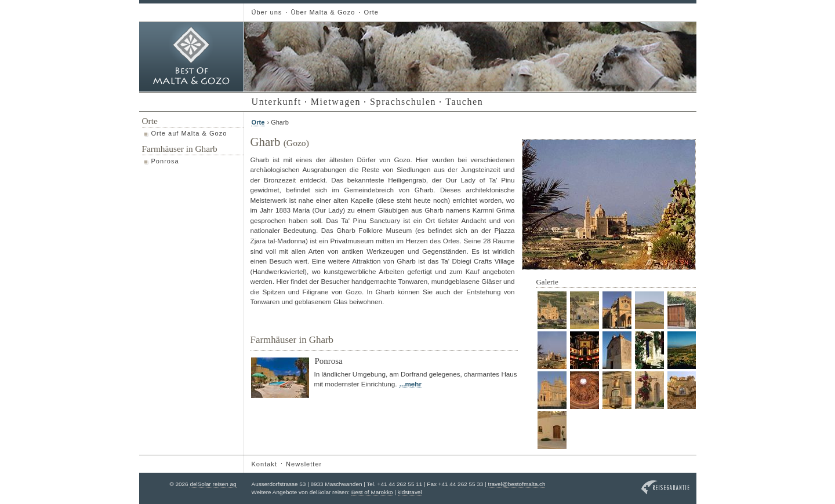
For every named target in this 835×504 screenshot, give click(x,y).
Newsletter (304, 464)
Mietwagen (336, 102)
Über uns (267, 12)
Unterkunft (277, 102)
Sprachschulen (403, 102)
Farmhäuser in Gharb (180, 149)
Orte (371, 12)
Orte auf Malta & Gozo (189, 133)
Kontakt (264, 464)
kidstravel (410, 492)
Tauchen (464, 102)
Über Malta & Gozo (323, 12)
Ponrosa (165, 161)
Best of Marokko (372, 492)
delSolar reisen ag (213, 484)
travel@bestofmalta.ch (516, 484)
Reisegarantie (665, 487)
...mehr (411, 384)
